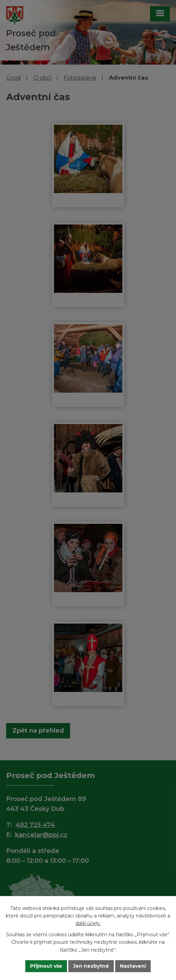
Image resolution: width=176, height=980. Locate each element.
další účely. (88, 923)
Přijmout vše (46, 966)
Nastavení (133, 966)
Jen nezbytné (91, 966)
